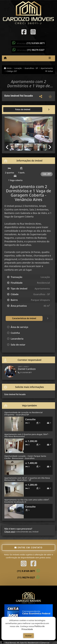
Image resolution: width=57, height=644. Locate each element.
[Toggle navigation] (50, 58)
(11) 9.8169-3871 (36, 43)
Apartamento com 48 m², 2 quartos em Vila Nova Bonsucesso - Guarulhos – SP (27, 479)
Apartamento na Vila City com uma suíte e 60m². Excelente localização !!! (27, 501)
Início (8, 68)
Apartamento (47, 68)
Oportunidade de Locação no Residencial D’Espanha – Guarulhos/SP (23, 413)
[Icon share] (24, 32)
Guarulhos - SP (31, 68)
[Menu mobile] (5, 58)
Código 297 (12, 71)
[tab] (13, 110)
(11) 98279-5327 (36, 50)
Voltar (49, 71)
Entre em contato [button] (28, 548)
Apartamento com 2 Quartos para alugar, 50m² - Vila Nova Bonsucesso (27, 435)
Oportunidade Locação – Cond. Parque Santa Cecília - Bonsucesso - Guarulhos (25, 457)
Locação (18, 68)
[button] (8, 130)
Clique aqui (10, 532)
